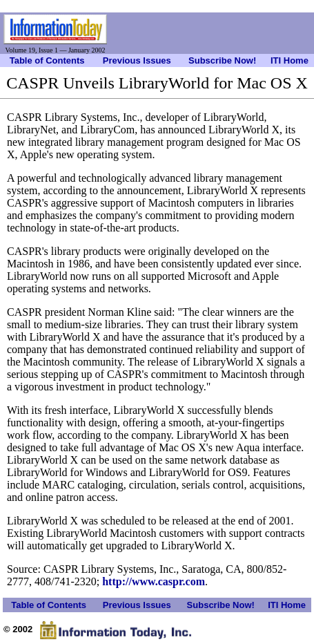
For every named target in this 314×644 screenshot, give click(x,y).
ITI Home (290, 60)
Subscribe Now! (222, 60)
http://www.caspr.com (154, 581)
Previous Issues (137, 60)
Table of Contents (47, 60)
